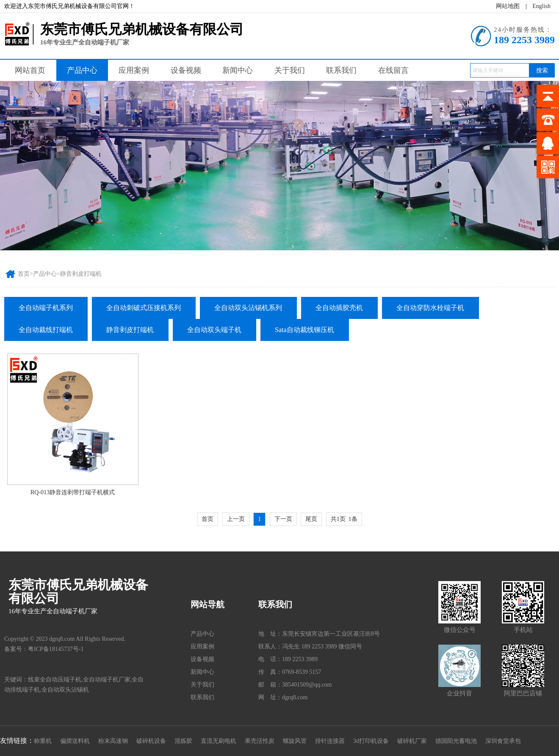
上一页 (236, 519)
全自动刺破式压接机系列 (144, 308)
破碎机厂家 (412, 741)
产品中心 (82, 70)
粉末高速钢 (113, 741)
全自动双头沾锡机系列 (248, 308)
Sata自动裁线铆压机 (304, 330)
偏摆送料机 (75, 741)
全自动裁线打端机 (46, 330)
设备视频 (186, 70)
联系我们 (341, 70)
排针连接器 (330, 741)
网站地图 (508, 6)
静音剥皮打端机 (81, 274)
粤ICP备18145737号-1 (56, 649)
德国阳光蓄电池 (456, 741)
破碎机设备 (151, 741)
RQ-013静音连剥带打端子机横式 (73, 492)
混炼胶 (183, 741)
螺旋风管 (295, 741)
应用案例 (134, 70)
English (541, 6)
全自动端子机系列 (46, 308)
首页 (24, 274)
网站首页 (30, 70)
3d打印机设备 (371, 741)
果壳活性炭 (260, 741)
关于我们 (290, 70)
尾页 (311, 519)
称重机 (43, 741)
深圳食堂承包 (503, 741)
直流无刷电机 (219, 741)
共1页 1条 (344, 519)
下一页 (283, 519)
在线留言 (393, 70)
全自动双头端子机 (214, 330)
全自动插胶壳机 (339, 308)
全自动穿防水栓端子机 (430, 308)
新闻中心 (238, 70)
